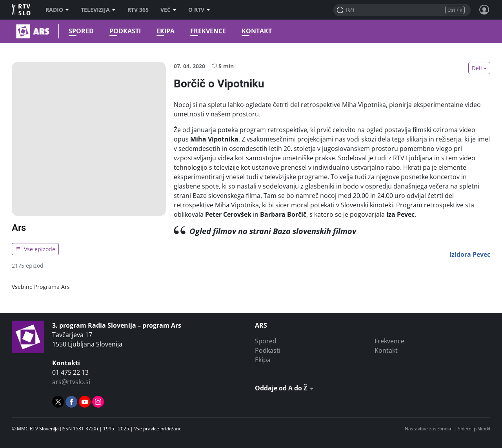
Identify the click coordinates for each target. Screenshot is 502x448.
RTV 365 (138, 10)
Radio (57, 10)
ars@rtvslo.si (71, 382)
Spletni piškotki (474, 429)
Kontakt (255, 31)
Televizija (98, 10)
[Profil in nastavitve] (484, 10)
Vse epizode (35, 249)
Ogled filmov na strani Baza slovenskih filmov (273, 231)
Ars (19, 228)
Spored (79, 31)
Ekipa (164, 31)
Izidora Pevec (470, 254)
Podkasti (123, 31)
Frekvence (206, 31)
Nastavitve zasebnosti (429, 429)
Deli (477, 68)
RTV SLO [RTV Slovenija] (22, 10)
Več (168, 10)
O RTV (199, 10)
